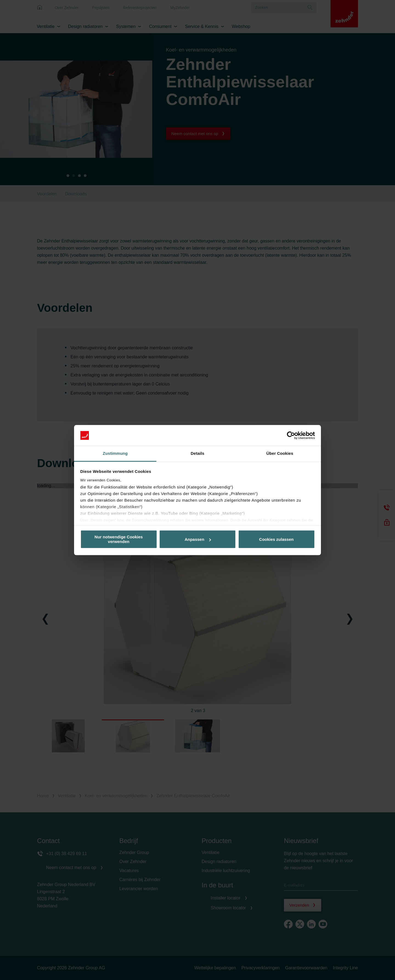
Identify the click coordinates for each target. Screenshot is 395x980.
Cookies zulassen (276, 539)
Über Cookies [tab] (280, 454)
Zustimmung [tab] (115, 454)
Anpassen (198, 539)
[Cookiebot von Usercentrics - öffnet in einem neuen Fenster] (291, 435)
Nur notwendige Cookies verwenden (119, 539)
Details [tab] (198, 454)
